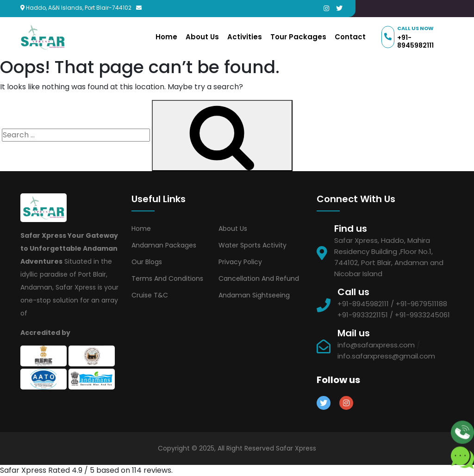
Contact (350, 37)
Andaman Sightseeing (254, 295)
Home (166, 37)
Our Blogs (147, 262)
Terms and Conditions (167, 278)
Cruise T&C (150, 295)
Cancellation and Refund (259, 278)
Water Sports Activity (253, 245)
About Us (202, 37)
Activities (245, 37)
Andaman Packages (164, 245)
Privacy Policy (240, 262)
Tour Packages (298, 37)
